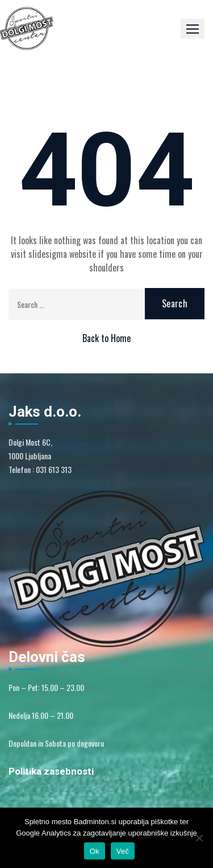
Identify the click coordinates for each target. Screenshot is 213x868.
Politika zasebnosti (51, 771)
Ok (95, 851)
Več (123, 851)
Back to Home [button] (106, 338)
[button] (193, 29)
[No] (199, 838)
